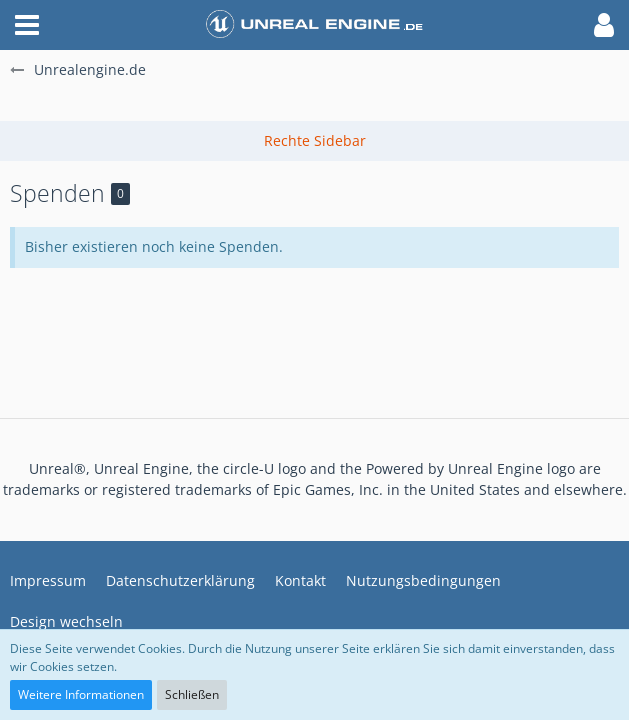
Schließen (192, 694)
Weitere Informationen (81, 694)
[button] (27, 25)
